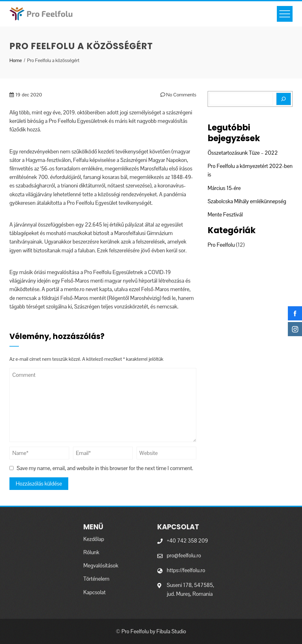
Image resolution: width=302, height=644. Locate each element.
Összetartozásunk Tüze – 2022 (243, 153)
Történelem (96, 579)
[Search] (284, 99)
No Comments (178, 95)
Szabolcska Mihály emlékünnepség (247, 201)
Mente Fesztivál (225, 215)
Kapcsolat (95, 592)
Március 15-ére (224, 188)
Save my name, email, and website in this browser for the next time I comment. (105, 468)
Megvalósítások (101, 566)
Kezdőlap (94, 539)
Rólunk (91, 552)
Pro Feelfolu (221, 245)
